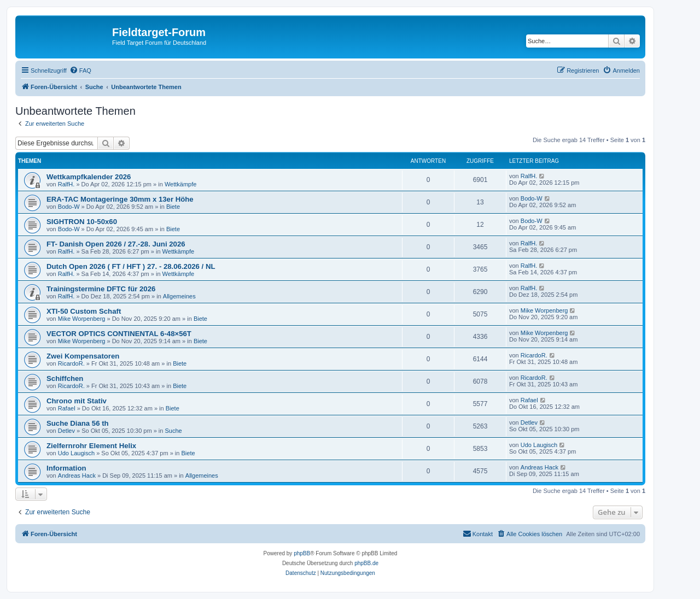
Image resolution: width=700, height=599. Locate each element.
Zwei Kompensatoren (83, 356)
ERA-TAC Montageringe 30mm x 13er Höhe (120, 199)
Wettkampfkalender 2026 (89, 177)
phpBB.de (366, 563)
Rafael (67, 408)
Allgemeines (179, 296)
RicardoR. (71, 363)
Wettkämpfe (181, 184)
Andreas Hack (77, 475)
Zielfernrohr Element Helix (91, 446)
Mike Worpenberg (82, 319)
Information (66, 468)
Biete (173, 207)
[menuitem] (80, 71)
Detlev (66, 431)
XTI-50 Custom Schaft (84, 311)
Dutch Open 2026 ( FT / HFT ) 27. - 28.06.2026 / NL (131, 266)
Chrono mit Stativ (77, 401)
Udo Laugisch (76, 453)
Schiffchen (65, 378)
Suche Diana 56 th (78, 423)
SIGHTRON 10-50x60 (82, 222)
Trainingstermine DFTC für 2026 (101, 289)
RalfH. (66, 184)
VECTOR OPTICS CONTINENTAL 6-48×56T (119, 334)
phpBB (302, 553)
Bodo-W (69, 207)
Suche (174, 431)
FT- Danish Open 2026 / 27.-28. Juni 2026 (116, 244)
